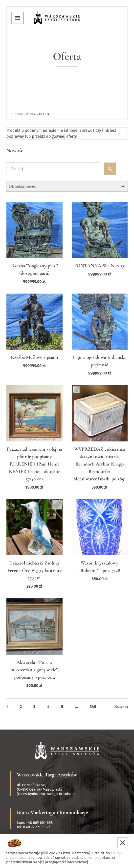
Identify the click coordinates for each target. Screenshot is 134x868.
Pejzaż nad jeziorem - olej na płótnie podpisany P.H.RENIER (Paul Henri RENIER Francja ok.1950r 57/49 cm (34, 464)
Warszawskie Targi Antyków (47, 775)
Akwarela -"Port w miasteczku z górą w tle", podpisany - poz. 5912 (34, 670)
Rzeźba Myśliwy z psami (34, 357)
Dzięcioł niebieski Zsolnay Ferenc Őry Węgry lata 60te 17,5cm (34, 570)
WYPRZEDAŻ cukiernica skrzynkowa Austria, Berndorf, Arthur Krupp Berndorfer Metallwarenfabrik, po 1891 (100, 464)
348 (93, 707)
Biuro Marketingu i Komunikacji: (53, 812)
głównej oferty (64, 136)
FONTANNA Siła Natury (100, 266)
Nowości (15, 150)
